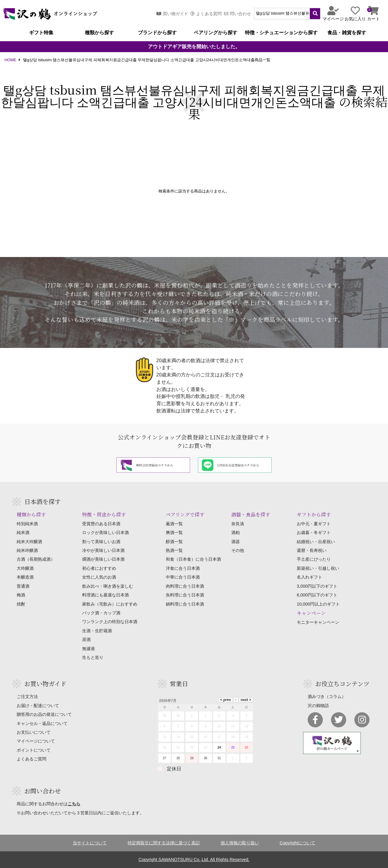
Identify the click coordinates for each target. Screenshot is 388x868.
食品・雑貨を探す (347, 33)
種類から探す (99, 33)
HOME (10, 60)
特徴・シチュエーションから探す (281, 33)
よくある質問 (206, 14)
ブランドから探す (157, 33)
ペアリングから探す (216, 33)
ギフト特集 (41, 33)
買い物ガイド (172, 14)
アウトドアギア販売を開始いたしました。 (194, 47)
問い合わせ (237, 14)
